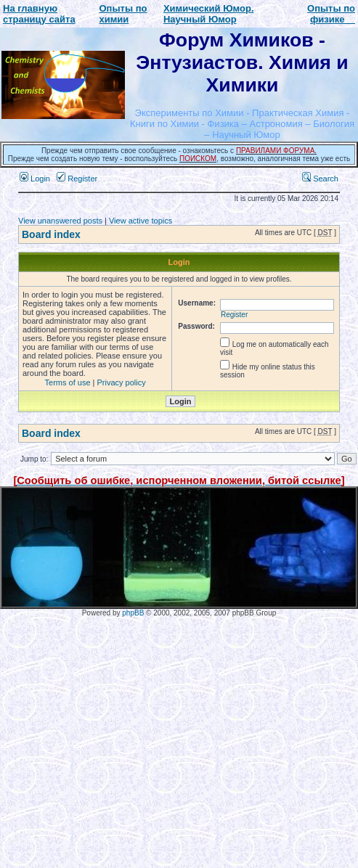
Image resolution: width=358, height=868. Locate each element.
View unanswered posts (60, 221)
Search (320, 179)
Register (77, 179)
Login (35, 179)
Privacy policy (122, 382)
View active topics (141, 221)
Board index (51, 234)
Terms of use (68, 382)
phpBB (133, 613)
